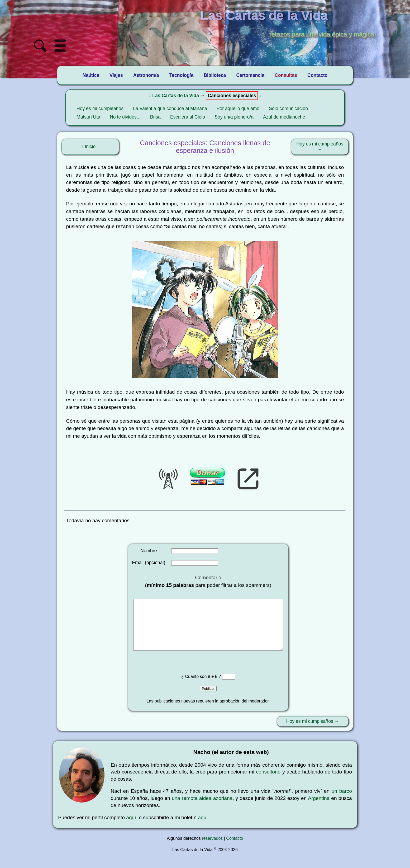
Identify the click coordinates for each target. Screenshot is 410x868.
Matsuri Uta (88, 117)
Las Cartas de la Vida (176, 96)
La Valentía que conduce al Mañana (170, 108)
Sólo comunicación (288, 108)
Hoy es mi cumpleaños (100, 108)
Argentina (319, 809)
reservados (212, 849)
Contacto (235, 849)
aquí (131, 828)
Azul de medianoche (284, 117)
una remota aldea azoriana (202, 809)
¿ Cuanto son (195, 687)
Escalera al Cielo (188, 117)
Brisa (155, 117)
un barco (342, 802)
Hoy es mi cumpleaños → (320, 147)
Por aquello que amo (238, 108)
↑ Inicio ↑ (90, 147)
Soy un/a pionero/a (234, 117)
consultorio (268, 782)
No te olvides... (125, 117)
